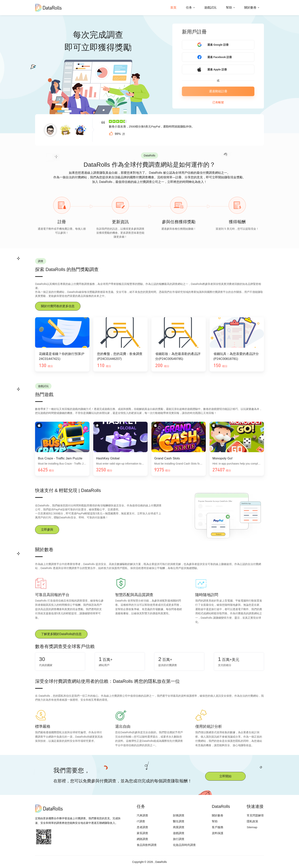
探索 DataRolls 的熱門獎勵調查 (67, 269)
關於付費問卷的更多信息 (58, 306)
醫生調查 (179, 821)
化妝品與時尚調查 (184, 845)
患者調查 (142, 827)
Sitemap (252, 827)
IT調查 (141, 821)
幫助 (229, 8)
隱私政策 (252, 821)
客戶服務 (218, 827)
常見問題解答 (255, 815)
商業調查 (179, 827)
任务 (189, 8)
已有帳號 (218, 102)
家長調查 (142, 833)
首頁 (173, 8)
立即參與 (47, 530)
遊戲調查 (179, 833)
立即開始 (225, 776)
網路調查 (142, 839)
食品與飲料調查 (147, 845)
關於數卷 (250, 8)
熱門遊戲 (44, 395)
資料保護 (218, 833)
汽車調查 (142, 815)
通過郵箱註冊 (218, 91)
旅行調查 (179, 839)
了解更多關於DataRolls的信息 (61, 634)
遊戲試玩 (210, 8)
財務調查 (179, 815)
